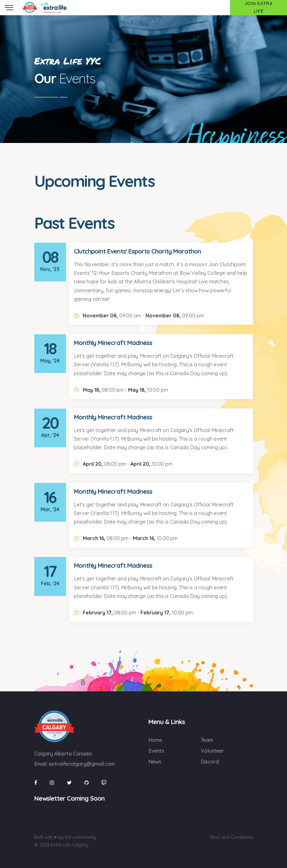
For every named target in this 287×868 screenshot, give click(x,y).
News (155, 762)
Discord (210, 762)
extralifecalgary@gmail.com (82, 764)
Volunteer (212, 751)
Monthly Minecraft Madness (113, 343)
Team (207, 740)
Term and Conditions (231, 837)
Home (155, 740)
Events (156, 751)
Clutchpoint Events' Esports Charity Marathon (137, 251)
